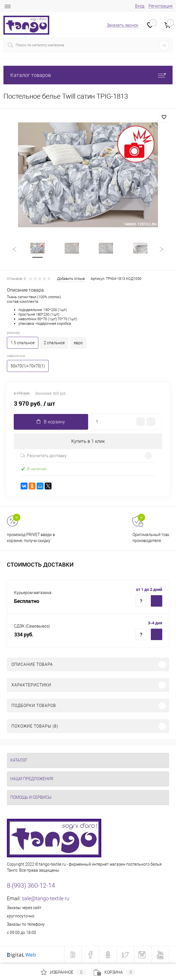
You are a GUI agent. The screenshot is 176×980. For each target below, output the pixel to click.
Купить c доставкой (157, 602)
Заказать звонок (122, 25)
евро (78, 343)
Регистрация (161, 6)
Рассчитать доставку (44, 456)
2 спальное (54, 343)
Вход (140, 6)
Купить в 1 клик (88, 442)
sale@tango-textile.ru (46, 899)
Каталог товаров (88, 75)
